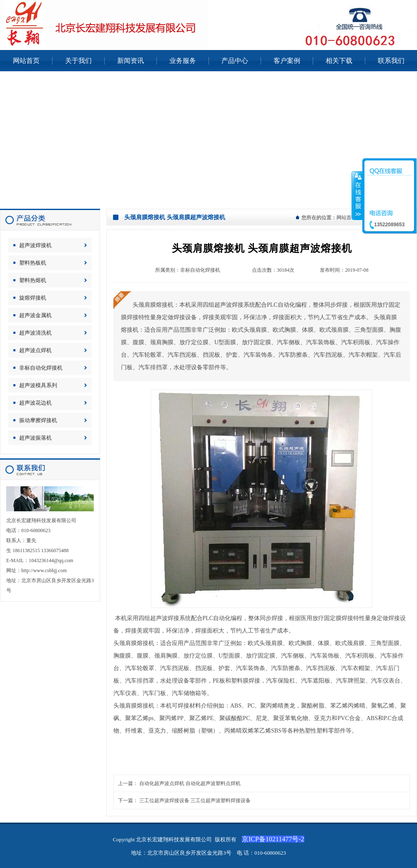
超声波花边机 (35, 403)
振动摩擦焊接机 (38, 420)
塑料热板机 (33, 263)
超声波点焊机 (35, 350)
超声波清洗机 (35, 333)
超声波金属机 (35, 315)
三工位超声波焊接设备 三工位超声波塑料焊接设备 (195, 800)
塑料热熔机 (33, 280)
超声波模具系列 (38, 385)
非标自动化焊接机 (41, 368)
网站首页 (347, 218)
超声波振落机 (35, 438)
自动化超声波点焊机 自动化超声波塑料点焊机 (190, 783)
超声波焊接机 (35, 245)
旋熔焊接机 (33, 298)
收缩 (357, 195)
